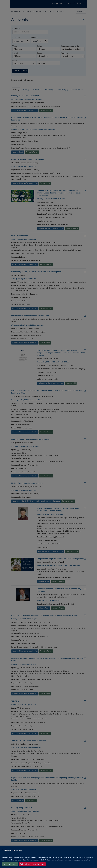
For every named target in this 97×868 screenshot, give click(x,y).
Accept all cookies (10, 864)
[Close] (94, 850)
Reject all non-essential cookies (32, 864)
